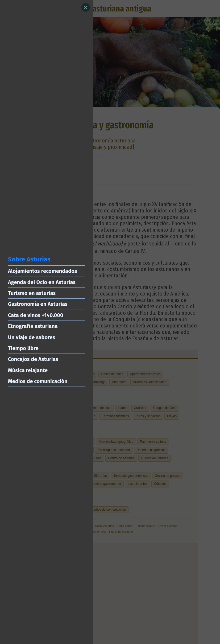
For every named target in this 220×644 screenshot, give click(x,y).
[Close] (86, 7)
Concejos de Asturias (33, 359)
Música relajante (28, 370)
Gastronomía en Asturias (38, 304)
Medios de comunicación (38, 381)
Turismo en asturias (32, 293)
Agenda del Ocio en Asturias (42, 282)
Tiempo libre (23, 348)
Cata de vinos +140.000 (36, 315)
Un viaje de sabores (32, 337)
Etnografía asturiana (33, 326)
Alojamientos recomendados (43, 271)
